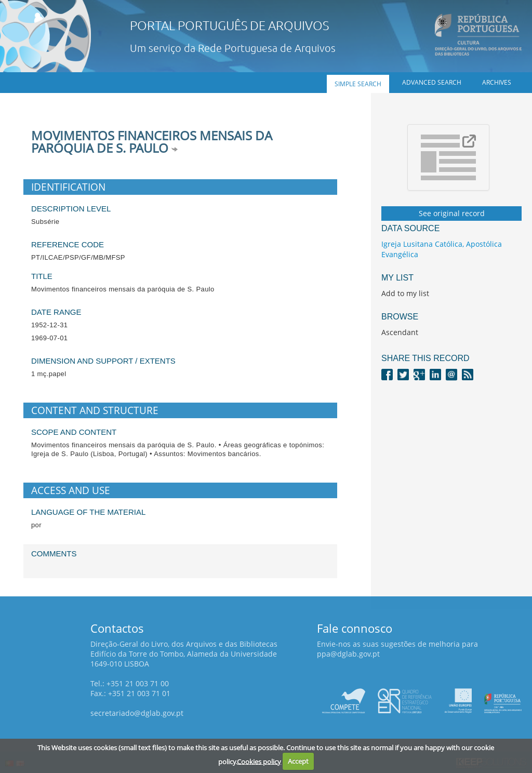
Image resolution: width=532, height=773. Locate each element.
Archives (497, 82)
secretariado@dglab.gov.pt (137, 713)
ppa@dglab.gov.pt (348, 654)
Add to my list (405, 293)
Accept (298, 761)
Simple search (358, 84)
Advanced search (432, 82)
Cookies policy (259, 761)
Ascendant (400, 332)
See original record (452, 213)
